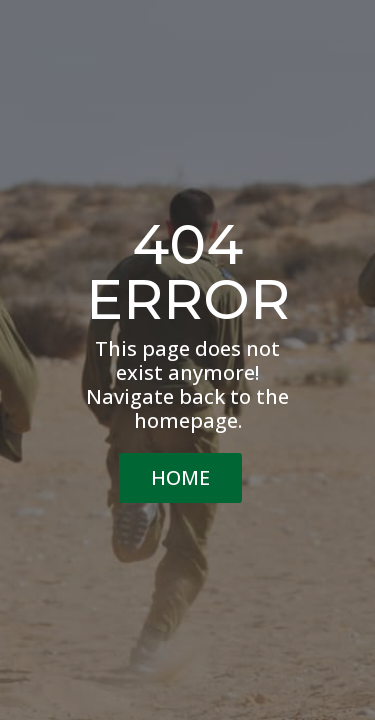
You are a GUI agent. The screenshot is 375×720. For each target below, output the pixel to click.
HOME (180, 477)
